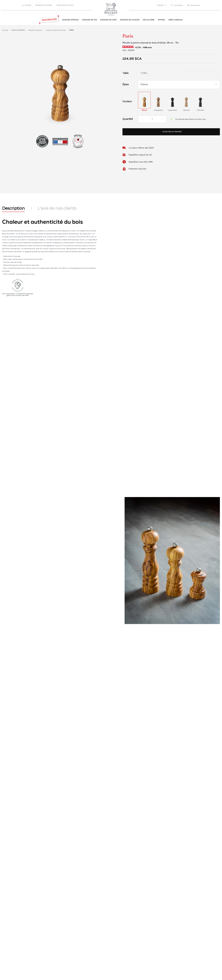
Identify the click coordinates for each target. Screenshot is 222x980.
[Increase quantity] (162, 119)
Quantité (128, 119)
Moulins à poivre (35, 30)
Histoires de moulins (65, 5)
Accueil (5, 30)
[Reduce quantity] (142, 119)
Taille (126, 73)
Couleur (127, 101)
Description (13, 208)
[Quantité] (152, 119)
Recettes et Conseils (44, 5)
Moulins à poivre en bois (56, 30)
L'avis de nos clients (57, 208)
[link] (177, 5)
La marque (26, 5)
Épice (126, 85)
